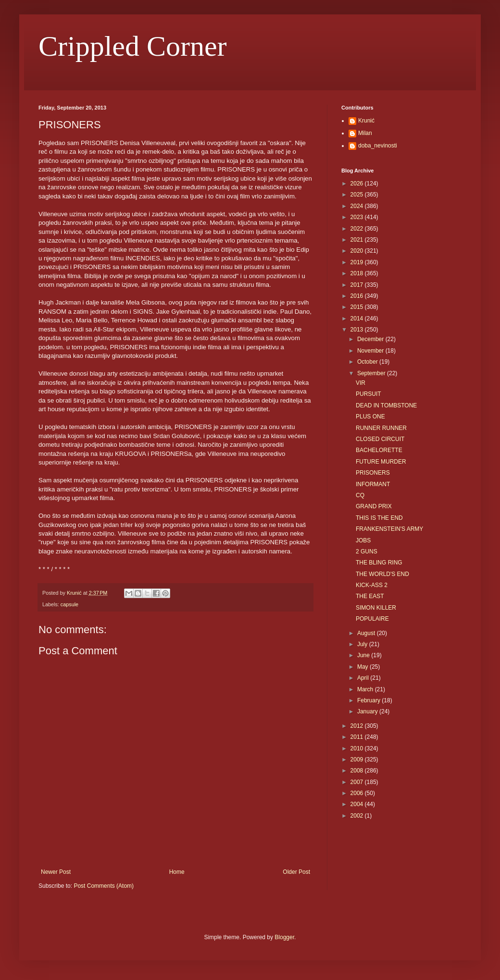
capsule (69, 604)
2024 (358, 206)
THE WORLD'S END (382, 574)
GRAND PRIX (374, 506)
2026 (358, 184)
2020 (358, 251)
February (369, 700)
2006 (358, 793)
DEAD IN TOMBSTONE (386, 405)
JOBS (363, 540)
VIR (361, 383)
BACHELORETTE (379, 450)
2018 (358, 273)
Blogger (284, 937)
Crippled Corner (133, 46)
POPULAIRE (372, 619)
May (363, 667)
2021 (358, 240)
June (364, 655)
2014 (358, 318)
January (368, 711)
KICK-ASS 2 (372, 585)
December (371, 339)
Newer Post (56, 872)
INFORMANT (373, 484)
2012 (358, 726)
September (372, 373)
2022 (358, 229)
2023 (358, 217)
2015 (358, 307)
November (371, 351)
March (366, 689)
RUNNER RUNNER (381, 428)
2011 (358, 737)
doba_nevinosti (378, 146)
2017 (358, 285)
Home (177, 872)
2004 (358, 804)
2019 (358, 262)
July (363, 644)
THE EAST (370, 596)
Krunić (366, 121)
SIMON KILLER (376, 608)
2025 (358, 195)
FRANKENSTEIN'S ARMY (389, 529)
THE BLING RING (379, 563)
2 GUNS (367, 551)
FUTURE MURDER (381, 462)
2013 (358, 330)
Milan (365, 133)
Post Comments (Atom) (104, 886)
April (364, 678)
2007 (358, 782)
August (367, 633)
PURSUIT (369, 394)
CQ (360, 495)
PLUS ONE (370, 416)
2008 (358, 771)
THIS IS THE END (379, 518)
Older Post (296, 872)
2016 (358, 296)
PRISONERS (373, 473)
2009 (358, 759)
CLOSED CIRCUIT (380, 439)
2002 (358, 816)
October (368, 362)
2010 (358, 748)
